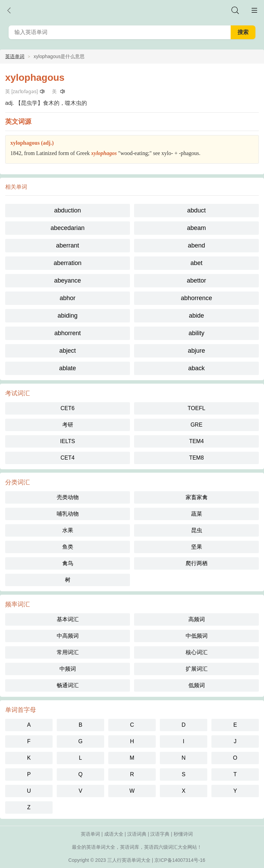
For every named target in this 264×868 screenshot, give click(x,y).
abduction (67, 210)
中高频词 (68, 636)
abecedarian (68, 228)
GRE (196, 425)
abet (196, 263)
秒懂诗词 (183, 834)
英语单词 (15, 56)
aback (196, 368)
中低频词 (197, 636)
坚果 (197, 547)
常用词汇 (68, 652)
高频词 (197, 619)
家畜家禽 (197, 497)
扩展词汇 (197, 669)
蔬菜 (197, 514)
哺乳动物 (68, 514)
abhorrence (196, 298)
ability (196, 333)
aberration (68, 263)
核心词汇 (197, 652)
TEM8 (196, 458)
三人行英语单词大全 (129, 860)
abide (196, 316)
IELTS (68, 441)
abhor (67, 298)
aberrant (68, 245)
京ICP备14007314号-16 (180, 860)
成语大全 (114, 834)
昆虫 (197, 530)
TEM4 (196, 441)
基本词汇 (68, 619)
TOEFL (196, 408)
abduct (196, 210)
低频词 (197, 685)
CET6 (68, 408)
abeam (196, 228)
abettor (196, 281)
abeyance (67, 281)
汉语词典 (137, 834)
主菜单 (254, 10)
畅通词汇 (68, 685)
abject (67, 351)
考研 (68, 425)
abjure (196, 351)
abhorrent (68, 333)
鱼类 (68, 547)
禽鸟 (68, 563)
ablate (68, 368)
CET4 (68, 458)
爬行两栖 (197, 563)
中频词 (68, 669)
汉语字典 (160, 834)
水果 (68, 530)
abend (196, 245)
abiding (67, 316)
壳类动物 (68, 497)
